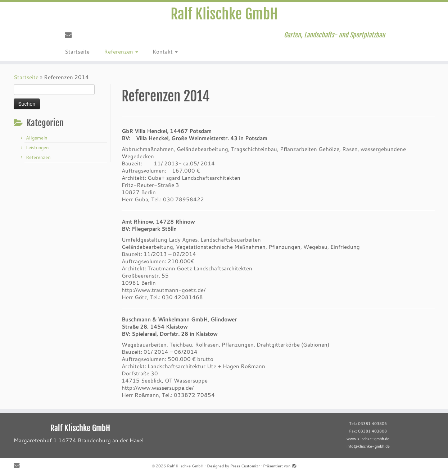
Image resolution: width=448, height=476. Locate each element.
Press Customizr (245, 466)
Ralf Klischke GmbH (224, 14)
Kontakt (165, 51)
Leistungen (37, 147)
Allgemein (37, 138)
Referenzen (121, 51)
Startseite (77, 51)
